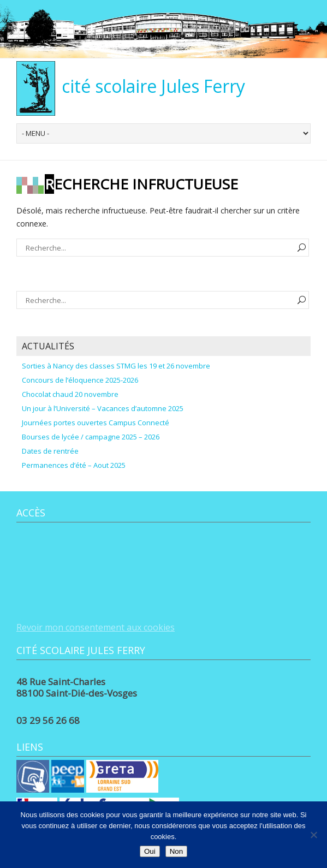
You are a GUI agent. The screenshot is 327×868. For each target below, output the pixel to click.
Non (176, 851)
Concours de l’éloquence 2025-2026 (80, 380)
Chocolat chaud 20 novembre (70, 394)
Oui (150, 851)
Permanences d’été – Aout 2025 (74, 465)
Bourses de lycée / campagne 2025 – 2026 (91, 437)
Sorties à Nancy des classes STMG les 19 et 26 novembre (116, 366)
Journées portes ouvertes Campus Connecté (96, 423)
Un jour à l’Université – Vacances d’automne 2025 (103, 408)
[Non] (313, 835)
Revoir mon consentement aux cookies (96, 627)
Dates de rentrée (50, 451)
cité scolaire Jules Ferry (153, 86)
